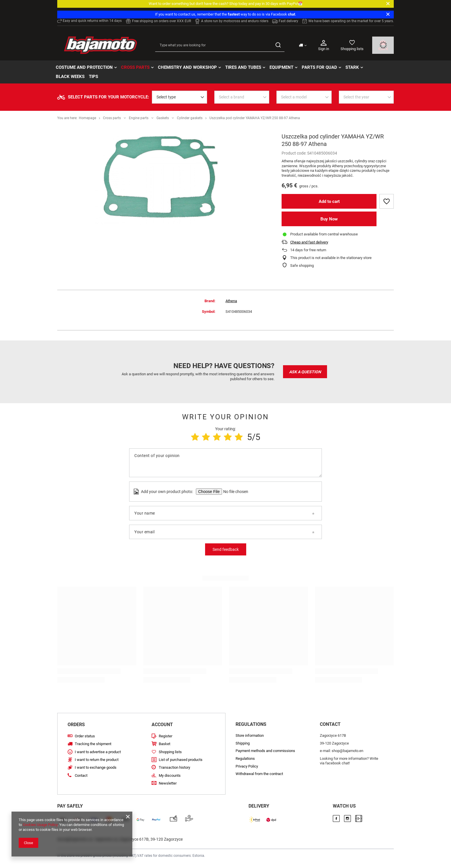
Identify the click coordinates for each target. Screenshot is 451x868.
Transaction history (174, 767)
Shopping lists (352, 49)
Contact (81, 775)
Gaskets (163, 118)
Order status (85, 736)
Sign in (324, 45)
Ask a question (305, 372)
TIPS (93, 77)
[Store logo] (100, 45)
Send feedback (226, 549)
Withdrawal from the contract (259, 774)
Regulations (245, 758)
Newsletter (168, 783)
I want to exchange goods (96, 767)
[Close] (388, 4)
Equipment (281, 67)
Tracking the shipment (93, 744)
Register (166, 736)
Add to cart (329, 201)
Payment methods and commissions (265, 751)
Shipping (243, 743)
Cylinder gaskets (190, 118)
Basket (165, 744)
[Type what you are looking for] (220, 45)
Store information (250, 735)
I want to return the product (97, 760)
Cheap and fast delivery (309, 242)
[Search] (278, 45)
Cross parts (135, 67)
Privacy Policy (247, 766)
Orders (76, 725)
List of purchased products (181, 760)
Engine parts (139, 118)
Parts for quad (319, 67)
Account (162, 725)
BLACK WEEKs (70, 77)
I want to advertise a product (98, 752)
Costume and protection (84, 67)
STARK (352, 67)
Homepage (87, 118)
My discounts (170, 775)
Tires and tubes (243, 67)
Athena (231, 301)
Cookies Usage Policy (40, 825)
